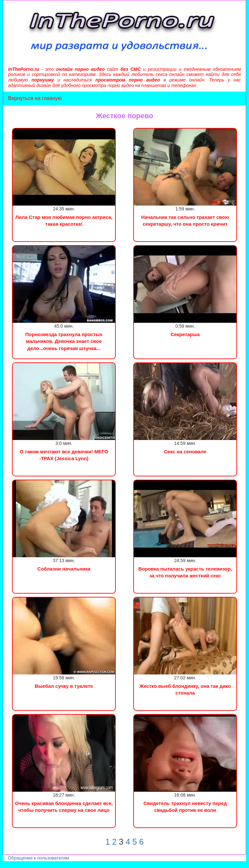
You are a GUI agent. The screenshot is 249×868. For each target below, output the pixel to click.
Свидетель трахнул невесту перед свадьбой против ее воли (185, 807)
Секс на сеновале (185, 452)
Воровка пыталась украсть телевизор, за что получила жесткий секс (185, 572)
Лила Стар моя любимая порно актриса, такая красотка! (64, 220)
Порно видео (15, 865)
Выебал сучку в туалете (64, 686)
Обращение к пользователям (38, 858)
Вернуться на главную (35, 98)
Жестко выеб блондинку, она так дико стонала (185, 689)
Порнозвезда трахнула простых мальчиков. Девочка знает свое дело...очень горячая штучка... (64, 341)
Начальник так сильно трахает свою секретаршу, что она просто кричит (185, 220)
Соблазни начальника (64, 569)
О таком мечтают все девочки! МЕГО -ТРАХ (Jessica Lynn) (64, 455)
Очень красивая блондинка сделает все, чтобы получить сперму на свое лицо (64, 807)
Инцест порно (89, 865)
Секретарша (185, 334)
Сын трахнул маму (52, 865)
